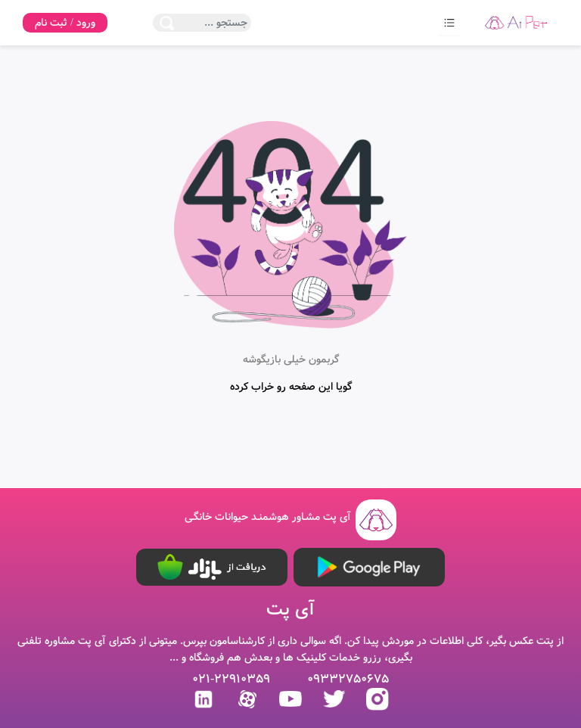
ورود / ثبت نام (65, 23)
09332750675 (348, 679)
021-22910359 (231, 679)
